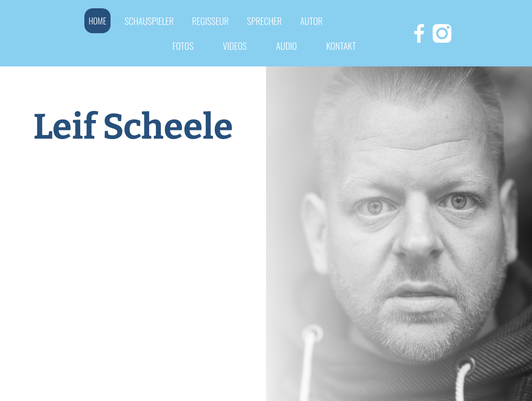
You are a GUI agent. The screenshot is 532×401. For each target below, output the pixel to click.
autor (311, 21)
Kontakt (341, 46)
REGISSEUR (210, 21)
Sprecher (264, 21)
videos (235, 46)
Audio (286, 46)
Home (97, 21)
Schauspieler (149, 21)
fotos (183, 46)
